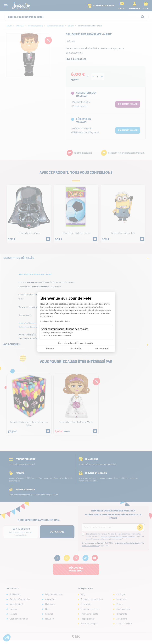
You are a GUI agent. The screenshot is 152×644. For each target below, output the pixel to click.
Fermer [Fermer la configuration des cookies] (50, 349)
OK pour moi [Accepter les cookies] (102, 349)
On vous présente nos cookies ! (57, 335)
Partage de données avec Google (58, 333)
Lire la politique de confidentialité (55, 321)
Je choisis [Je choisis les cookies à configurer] (76, 349)
